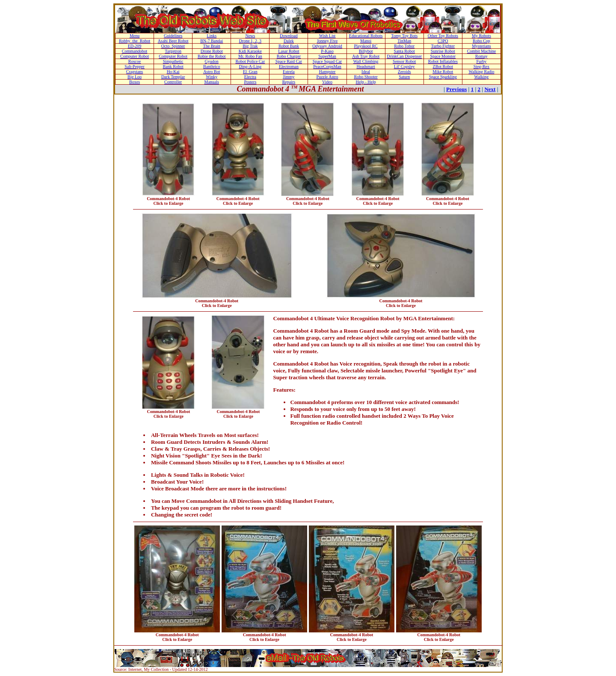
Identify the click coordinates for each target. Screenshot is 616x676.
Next (490, 89)
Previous (456, 89)
